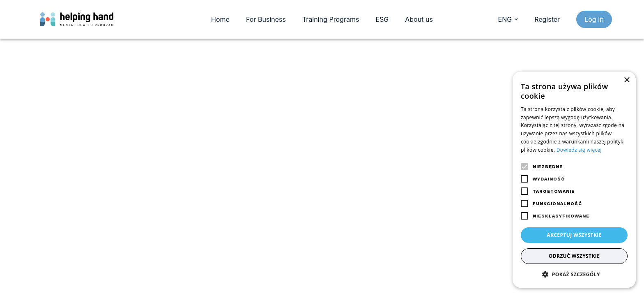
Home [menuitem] (220, 19)
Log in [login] (594, 19)
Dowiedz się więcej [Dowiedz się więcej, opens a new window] (579, 150)
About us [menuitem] (419, 19)
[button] (574, 274)
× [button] (627, 80)
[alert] (574, 180)
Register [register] (547, 19)
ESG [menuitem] (382, 19)
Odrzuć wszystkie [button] (574, 256)
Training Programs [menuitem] (331, 19)
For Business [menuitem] (266, 19)
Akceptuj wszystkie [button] (574, 235)
